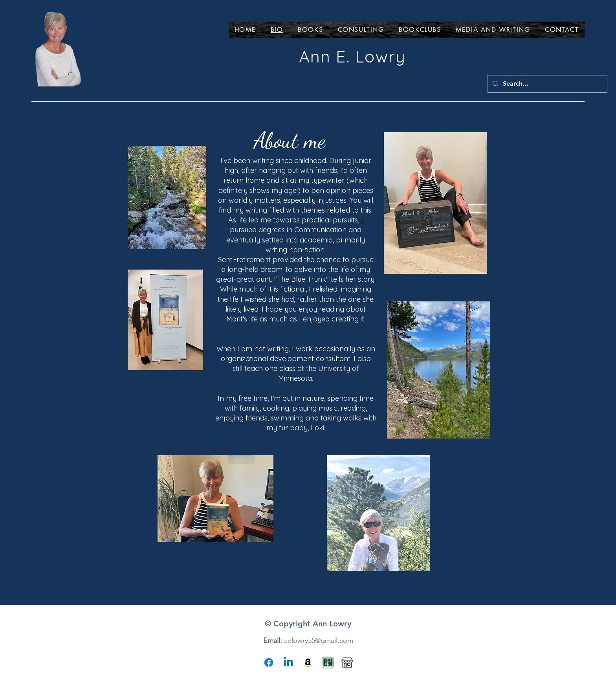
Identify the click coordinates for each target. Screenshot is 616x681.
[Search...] (547, 84)
